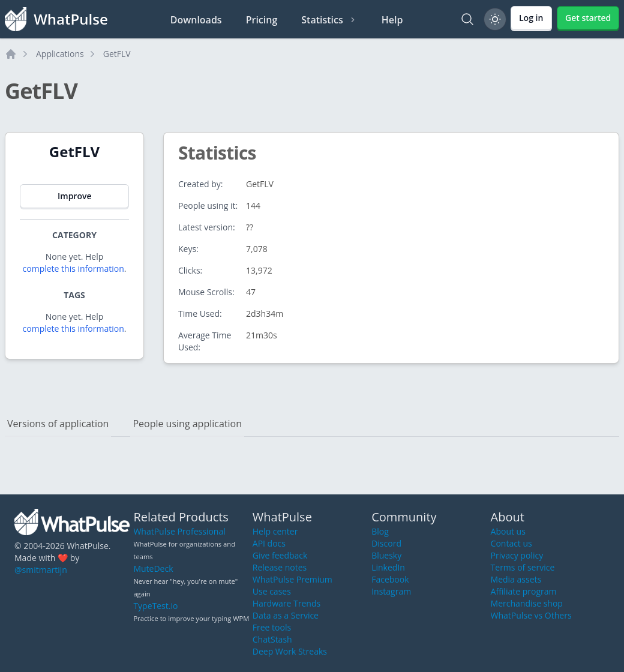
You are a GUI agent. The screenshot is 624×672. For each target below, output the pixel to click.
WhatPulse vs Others (531, 615)
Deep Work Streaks (290, 651)
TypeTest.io (155, 606)
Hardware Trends (286, 603)
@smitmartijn (41, 570)
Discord (386, 543)
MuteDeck (153, 568)
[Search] (467, 19)
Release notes (280, 567)
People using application (187, 424)
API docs (269, 543)
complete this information (73, 268)
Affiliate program (524, 591)
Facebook (390, 579)
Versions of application (58, 424)
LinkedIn (388, 567)
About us (508, 531)
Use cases (272, 591)
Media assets (516, 579)
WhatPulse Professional (179, 531)
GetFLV (117, 54)
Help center (275, 531)
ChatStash (272, 639)
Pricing (262, 20)
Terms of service (523, 567)
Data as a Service (286, 615)
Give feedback (280, 555)
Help (392, 20)
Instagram (391, 591)
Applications (60, 54)
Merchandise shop (527, 603)
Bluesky (386, 555)
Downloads (196, 20)
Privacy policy (517, 555)
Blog (380, 531)
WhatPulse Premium (292, 579)
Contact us (511, 543)
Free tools (272, 627)
